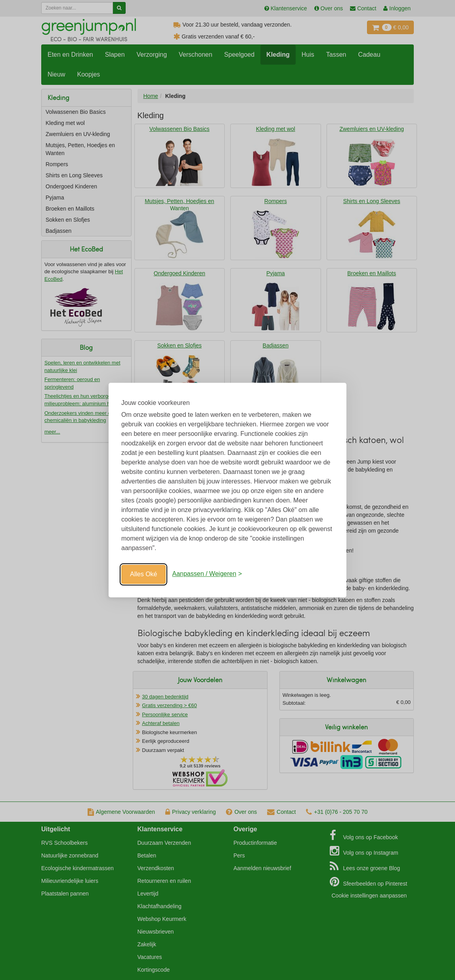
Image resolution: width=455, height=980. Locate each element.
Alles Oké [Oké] (143, 574)
